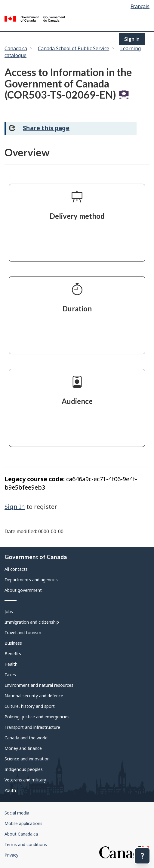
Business (13, 643)
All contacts (16, 569)
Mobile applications (23, 823)
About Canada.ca (21, 834)
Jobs (9, 611)
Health (11, 664)
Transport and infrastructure (32, 727)
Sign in (132, 39)
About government (23, 590)
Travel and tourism (23, 633)
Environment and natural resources (39, 685)
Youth (10, 790)
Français (140, 6)
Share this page (46, 128)
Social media (17, 813)
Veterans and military (25, 780)
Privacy (11, 855)
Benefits (13, 654)
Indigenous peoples (24, 769)
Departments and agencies (31, 580)
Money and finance (23, 748)
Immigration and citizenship (32, 622)
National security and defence (34, 696)
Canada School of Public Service (74, 48)
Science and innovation (27, 759)
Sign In (15, 507)
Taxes (10, 675)
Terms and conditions (26, 844)
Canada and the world (26, 738)
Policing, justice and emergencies (37, 717)
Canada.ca (16, 48)
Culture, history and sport (30, 706)
